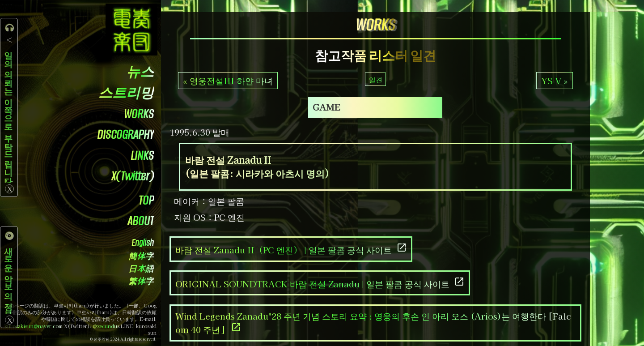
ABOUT (141, 221)
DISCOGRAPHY (125, 135)
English (143, 243)
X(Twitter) (133, 176)
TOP (146, 200)
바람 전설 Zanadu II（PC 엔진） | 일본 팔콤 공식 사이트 (291, 249)
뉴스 (140, 72)
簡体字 (141, 257)
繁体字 (141, 282)
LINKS (142, 156)
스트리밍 (126, 93)
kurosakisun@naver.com (34, 326)
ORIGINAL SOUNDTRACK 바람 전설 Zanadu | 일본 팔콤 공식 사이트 (320, 283)
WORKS (139, 114)
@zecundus (106, 326)
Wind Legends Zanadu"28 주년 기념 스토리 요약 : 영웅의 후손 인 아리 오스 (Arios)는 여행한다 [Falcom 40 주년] (373, 323)
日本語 (141, 269)
